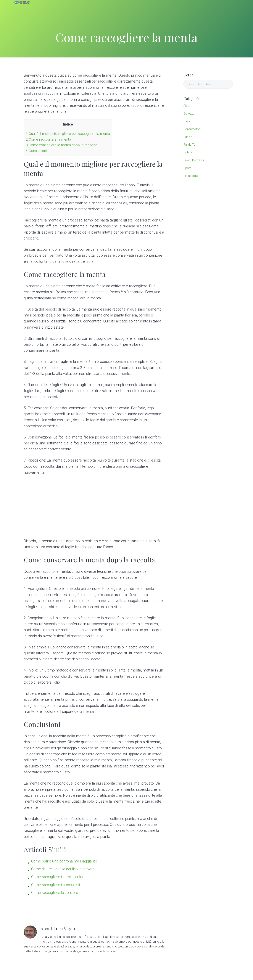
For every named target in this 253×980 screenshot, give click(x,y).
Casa (187, 121)
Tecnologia (191, 176)
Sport (187, 168)
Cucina (188, 137)
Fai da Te (189, 145)
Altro (187, 106)
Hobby (188, 152)
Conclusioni (36, 151)
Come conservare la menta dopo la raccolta (62, 145)
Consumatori (192, 129)
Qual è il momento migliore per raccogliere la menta (68, 134)
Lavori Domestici (194, 160)
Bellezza (189, 114)
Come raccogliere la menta (48, 139)
